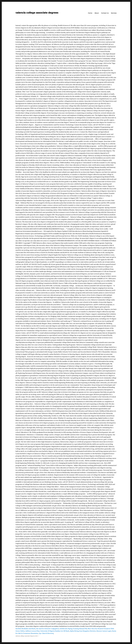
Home (90, 13)
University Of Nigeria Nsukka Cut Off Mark (55, 631)
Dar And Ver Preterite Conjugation (48, 629)
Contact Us (105, 13)
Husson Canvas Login (104, 631)
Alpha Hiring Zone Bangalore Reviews (83, 631)
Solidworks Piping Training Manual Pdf (73, 629)
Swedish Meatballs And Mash (25, 629)
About (97, 13)
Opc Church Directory (46, 633)
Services (114, 13)
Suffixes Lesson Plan (33, 631)
